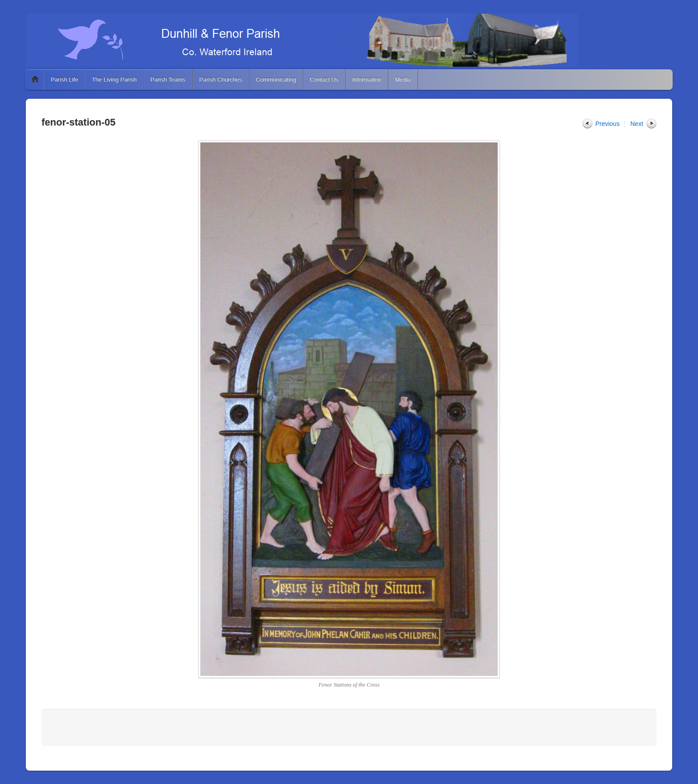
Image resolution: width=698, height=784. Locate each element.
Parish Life (64, 79)
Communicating (276, 79)
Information (367, 79)
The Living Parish (114, 79)
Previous (607, 124)
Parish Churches (221, 79)
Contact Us (324, 79)
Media (403, 79)
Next (637, 124)
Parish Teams (168, 79)
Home (35, 80)
